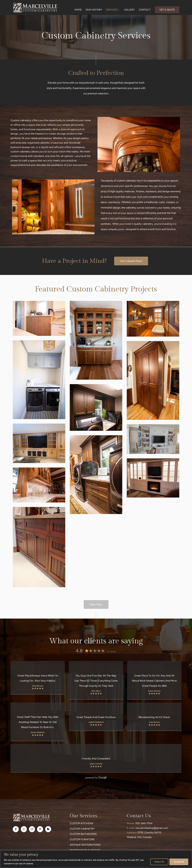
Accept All (179, 862)
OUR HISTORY (94, 10)
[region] (96, 859)
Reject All (159, 862)
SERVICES (113, 10)
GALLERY (129, 10)
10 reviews (112, 652)
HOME (78, 10)
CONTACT (145, 10)
